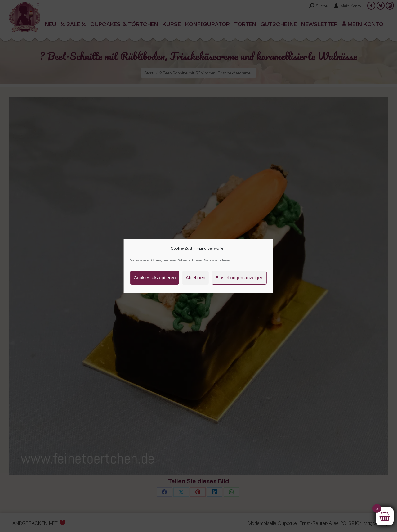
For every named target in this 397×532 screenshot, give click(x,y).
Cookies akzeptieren (155, 278)
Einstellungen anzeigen (239, 278)
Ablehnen (196, 278)
